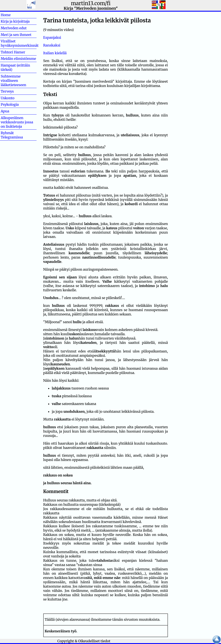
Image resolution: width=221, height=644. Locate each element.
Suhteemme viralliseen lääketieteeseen (13, 81)
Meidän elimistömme (18, 59)
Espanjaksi (52, 37)
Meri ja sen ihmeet (16, 35)
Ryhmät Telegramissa (12, 135)
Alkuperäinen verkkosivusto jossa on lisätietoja (17, 122)
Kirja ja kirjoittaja (15, 21)
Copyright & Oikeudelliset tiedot (84, 641)
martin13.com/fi (91, 3)
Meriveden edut (14, 28)
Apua (12, 111)
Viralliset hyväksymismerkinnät (20, 43)
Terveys (14, 91)
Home (13, 15)
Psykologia (10, 104)
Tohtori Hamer (13, 52)
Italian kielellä (55, 53)
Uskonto (14, 98)
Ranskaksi (52, 45)
